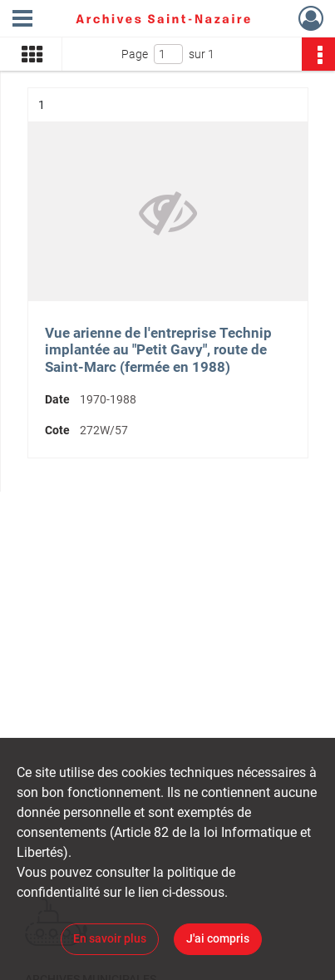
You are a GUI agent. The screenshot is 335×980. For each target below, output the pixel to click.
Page (135, 54)
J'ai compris (218, 938)
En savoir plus (110, 938)
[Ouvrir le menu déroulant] (22, 20)
